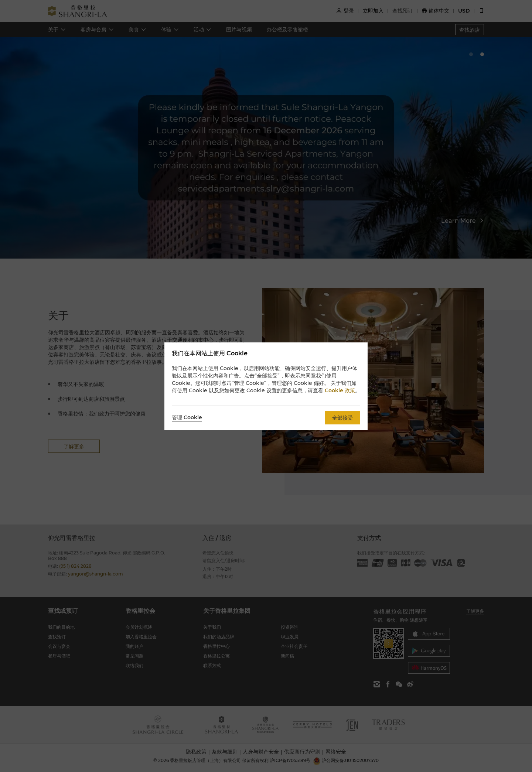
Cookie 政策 (340, 390)
